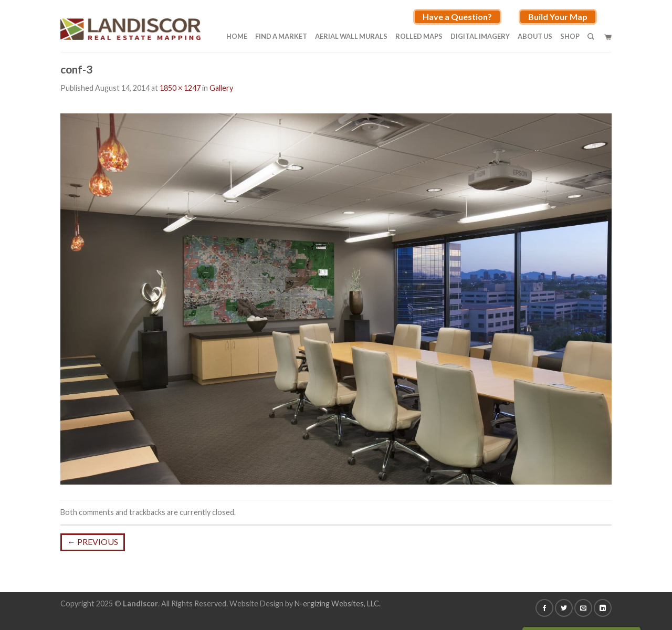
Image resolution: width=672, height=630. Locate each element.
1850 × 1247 (180, 88)
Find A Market (281, 36)
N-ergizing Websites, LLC (337, 603)
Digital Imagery (480, 36)
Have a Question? (457, 17)
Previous (93, 542)
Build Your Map (558, 17)
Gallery (221, 88)
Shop (570, 36)
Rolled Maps (419, 36)
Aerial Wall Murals (351, 36)
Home (237, 36)
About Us (535, 36)
